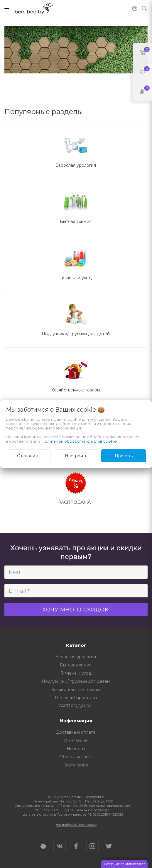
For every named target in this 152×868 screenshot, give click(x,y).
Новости (76, 749)
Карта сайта (76, 765)
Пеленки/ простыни (76, 698)
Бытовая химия (76, 665)
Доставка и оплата (76, 732)
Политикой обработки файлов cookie (79, 441)
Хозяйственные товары (76, 690)
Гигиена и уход (76, 673)
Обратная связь (76, 757)
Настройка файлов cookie (76, 825)
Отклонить (28, 456)
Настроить (76, 456)
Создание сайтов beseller (124, 864)
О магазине (76, 740)
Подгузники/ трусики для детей (76, 681)
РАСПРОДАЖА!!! (76, 706)
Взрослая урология (76, 657)
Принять (124, 456)
